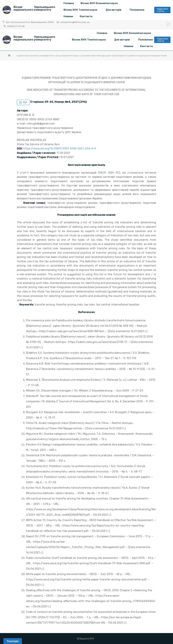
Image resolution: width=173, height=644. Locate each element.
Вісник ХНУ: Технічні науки (80, 10)
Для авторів (114, 10)
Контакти (86, 16)
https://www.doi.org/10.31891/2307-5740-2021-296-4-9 (60, 149)
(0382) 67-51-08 (16, 26)
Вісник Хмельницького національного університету (34, 8)
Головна (69, 3)
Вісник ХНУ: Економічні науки (99, 3)
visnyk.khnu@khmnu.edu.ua (75, 22)
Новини (68, 16)
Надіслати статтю (162, 10)
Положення (137, 10)
